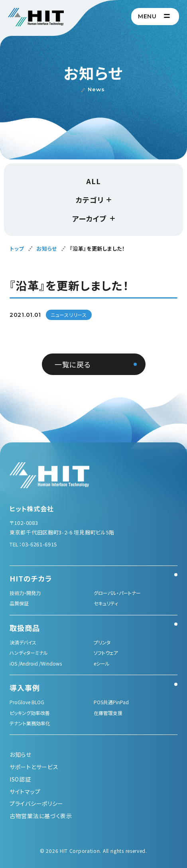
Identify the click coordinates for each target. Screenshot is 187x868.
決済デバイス (23, 642)
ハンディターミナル (29, 653)
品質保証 (19, 603)
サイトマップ (25, 791)
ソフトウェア (106, 653)
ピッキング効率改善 (30, 713)
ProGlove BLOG (27, 702)
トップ (17, 248)
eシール (102, 663)
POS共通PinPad (111, 702)
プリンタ (102, 642)
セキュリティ (106, 603)
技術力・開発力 (25, 593)
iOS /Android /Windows (36, 663)
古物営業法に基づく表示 (41, 816)
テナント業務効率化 (30, 723)
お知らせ (47, 248)
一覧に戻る (73, 364)
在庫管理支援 (108, 713)
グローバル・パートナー (117, 593)
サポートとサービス (34, 767)
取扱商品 (25, 628)
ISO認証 (20, 779)
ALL (93, 181)
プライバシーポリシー (36, 803)
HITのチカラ (31, 578)
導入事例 (25, 687)
